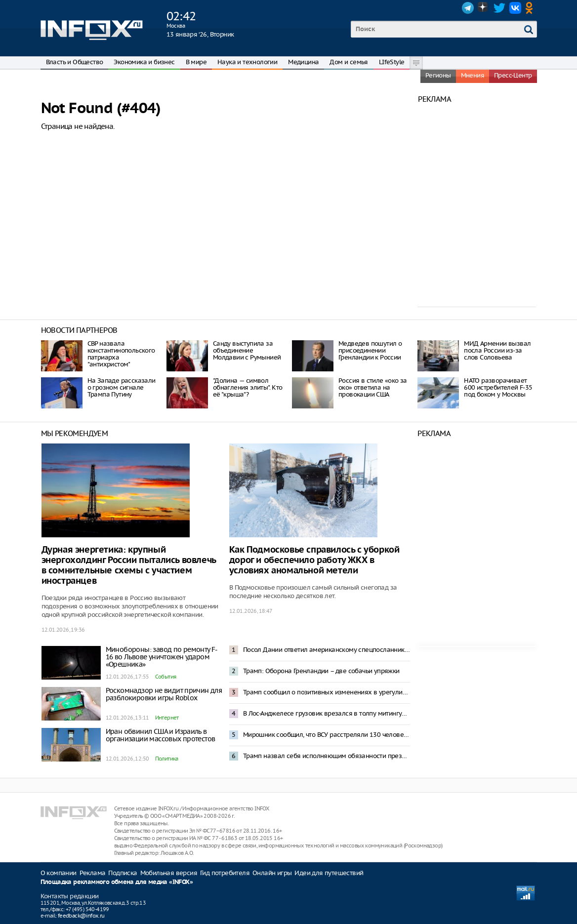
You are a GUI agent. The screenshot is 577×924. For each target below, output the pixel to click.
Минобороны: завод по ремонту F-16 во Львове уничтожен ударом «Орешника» (162, 657)
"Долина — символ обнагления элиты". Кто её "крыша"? (248, 387)
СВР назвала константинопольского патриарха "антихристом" (121, 354)
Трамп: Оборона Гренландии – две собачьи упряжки (321, 671)
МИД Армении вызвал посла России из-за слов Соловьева (497, 350)
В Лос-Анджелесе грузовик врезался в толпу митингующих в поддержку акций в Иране (327, 713)
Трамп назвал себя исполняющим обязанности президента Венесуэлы (327, 756)
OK (531, 8)
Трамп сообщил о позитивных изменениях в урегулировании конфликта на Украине (327, 692)
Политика (167, 759)
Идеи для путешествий (329, 873)
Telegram (468, 8)
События (166, 677)
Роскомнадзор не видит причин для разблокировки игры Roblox (164, 694)
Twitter (499, 8)
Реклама (93, 873)
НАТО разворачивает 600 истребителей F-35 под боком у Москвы (498, 387)
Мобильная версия (169, 873)
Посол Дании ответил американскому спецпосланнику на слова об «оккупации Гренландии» (327, 650)
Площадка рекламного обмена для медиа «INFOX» (117, 882)
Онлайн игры (272, 873)
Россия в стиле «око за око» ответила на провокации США (373, 387)
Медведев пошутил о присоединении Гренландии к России (370, 350)
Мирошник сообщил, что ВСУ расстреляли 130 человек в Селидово (327, 735)
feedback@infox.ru (81, 916)
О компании (59, 873)
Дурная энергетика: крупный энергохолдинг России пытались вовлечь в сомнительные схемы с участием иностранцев (129, 565)
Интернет (167, 718)
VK (515, 8)
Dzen (484, 8)
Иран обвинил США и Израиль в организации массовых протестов (161, 735)
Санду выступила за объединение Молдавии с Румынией (247, 350)
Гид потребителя (225, 873)
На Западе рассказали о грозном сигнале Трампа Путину (122, 387)
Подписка (123, 873)
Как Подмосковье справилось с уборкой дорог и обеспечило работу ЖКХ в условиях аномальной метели (314, 560)
